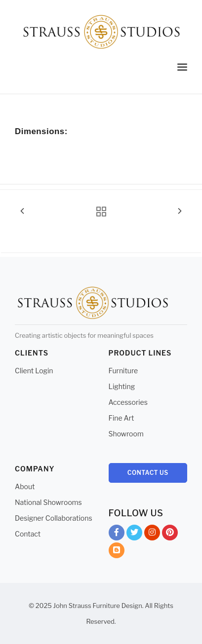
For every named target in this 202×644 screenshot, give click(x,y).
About (25, 486)
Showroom (126, 434)
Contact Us (148, 473)
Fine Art (121, 418)
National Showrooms (48, 502)
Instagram (152, 534)
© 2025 (40, 606)
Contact (28, 534)
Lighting (122, 386)
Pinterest (170, 534)
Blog (117, 552)
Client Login (34, 371)
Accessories (128, 402)
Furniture (123, 371)
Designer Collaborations (54, 518)
